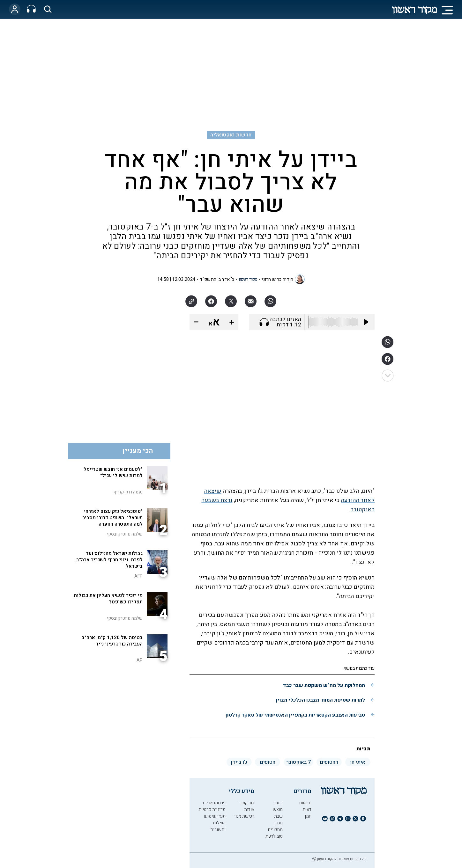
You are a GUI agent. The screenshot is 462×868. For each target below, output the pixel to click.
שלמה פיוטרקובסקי (125, 534)
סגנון (278, 823)
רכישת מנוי (244, 816)
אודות (249, 810)
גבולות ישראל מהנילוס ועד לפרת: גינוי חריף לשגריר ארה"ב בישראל (109, 560)
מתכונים (275, 830)
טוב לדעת (274, 836)
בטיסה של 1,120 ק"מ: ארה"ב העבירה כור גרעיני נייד (112, 641)
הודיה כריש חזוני (277, 279)
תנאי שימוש (215, 816)
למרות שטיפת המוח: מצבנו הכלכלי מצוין (320, 700)
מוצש (278, 810)
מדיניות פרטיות (212, 810)
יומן (308, 816)
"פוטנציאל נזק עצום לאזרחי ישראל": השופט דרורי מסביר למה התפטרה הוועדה (112, 518)
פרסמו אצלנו (214, 803)
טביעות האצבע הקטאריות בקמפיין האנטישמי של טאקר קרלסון (295, 715)
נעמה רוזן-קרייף (128, 492)
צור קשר (247, 803)
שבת (278, 816)
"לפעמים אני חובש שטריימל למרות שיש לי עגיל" (113, 472)
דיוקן (278, 803)
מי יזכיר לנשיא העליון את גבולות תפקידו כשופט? (108, 599)
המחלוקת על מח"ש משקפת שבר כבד (324, 685)
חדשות (305, 803)
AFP (138, 576)
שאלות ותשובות (218, 826)
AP (140, 660)
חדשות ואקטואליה (231, 135)
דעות (307, 810)
